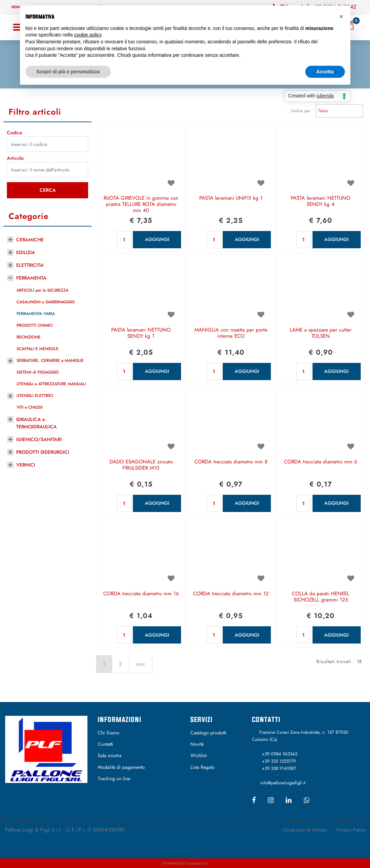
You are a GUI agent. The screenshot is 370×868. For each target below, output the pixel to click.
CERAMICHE (30, 240)
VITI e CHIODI (29, 407)
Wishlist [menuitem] (198, 755)
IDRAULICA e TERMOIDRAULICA (36, 423)
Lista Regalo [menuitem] (203, 767)
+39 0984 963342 (280, 754)
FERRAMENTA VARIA (36, 314)
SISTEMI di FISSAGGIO (38, 372)
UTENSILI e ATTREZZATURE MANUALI (51, 384)
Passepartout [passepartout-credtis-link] (196, 863)
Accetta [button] (325, 72)
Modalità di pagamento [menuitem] (121, 767)
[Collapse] (10, 277)
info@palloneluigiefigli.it (283, 783)
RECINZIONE (29, 337)
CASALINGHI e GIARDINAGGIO (46, 302)
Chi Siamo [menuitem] (109, 733)
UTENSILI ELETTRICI (35, 396)
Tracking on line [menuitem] (114, 778)
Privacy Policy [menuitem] (351, 830)
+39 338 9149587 (279, 768)
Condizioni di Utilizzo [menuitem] (305, 830)
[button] (47, 190)
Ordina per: (301, 111)
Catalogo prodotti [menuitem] (208, 733)
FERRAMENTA (31, 278)
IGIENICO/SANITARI (39, 439)
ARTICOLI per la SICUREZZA (43, 290)
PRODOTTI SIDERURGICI (43, 452)
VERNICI (26, 465)
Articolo (15, 158)
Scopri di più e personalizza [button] (68, 72)
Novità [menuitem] (197, 744)
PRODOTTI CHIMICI (35, 325)
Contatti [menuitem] (105, 744)
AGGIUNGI (157, 239)
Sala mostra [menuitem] (110, 755)
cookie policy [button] (88, 35)
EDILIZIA (26, 252)
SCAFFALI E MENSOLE (38, 349)
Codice (15, 133)
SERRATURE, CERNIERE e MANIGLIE (50, 360)
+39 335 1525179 (279, 761)
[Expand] (10, 239)
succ (141, 664)
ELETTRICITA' (30, 265)
